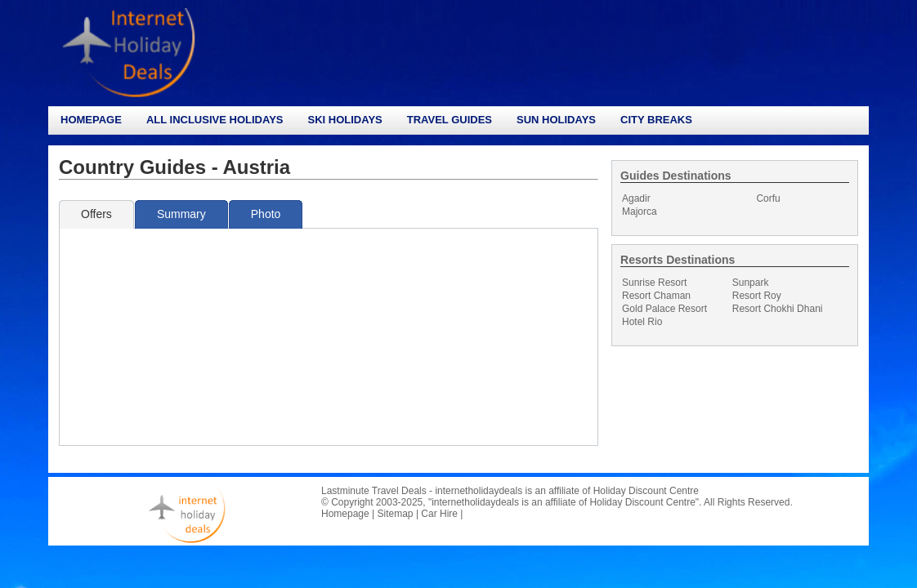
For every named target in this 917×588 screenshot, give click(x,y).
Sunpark (751, 283)
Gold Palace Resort (664, 309)
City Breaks (656, 120)
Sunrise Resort (654, 283)
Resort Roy (757, 296)
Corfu (768, 198)
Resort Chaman (656, 296)
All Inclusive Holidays (215, 120)
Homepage (91, 120)
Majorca (640, 212)
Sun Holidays (556, 120)
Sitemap (396, 514)
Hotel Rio (642, 322)
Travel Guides (450, 120)
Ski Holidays (344, 120)
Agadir (636, 198)
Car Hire (439, 514)
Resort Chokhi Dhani (778, 309)
